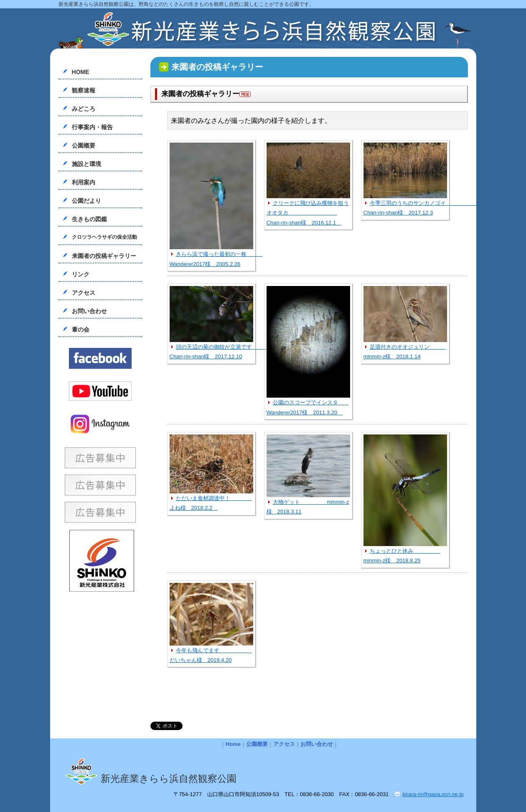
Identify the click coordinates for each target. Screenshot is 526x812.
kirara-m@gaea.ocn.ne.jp (433, 794)
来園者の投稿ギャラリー (104, 256)
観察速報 (84, 90)
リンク (81, 274)
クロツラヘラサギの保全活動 (104, 237)
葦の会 (81, 329)
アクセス (84, 293)
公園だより (86, 201)
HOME (81, 72)
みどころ (84, 109)
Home (233, 744)
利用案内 (84, 182)
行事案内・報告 (92, 127)
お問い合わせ (89, 311)
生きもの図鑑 (89, 219)
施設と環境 (86, 164)
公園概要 (84, 146)
